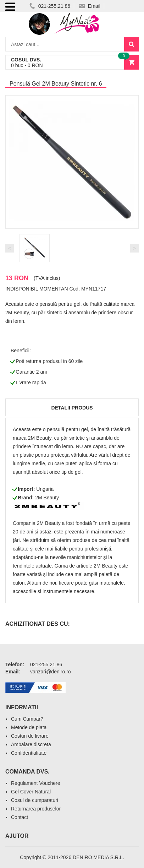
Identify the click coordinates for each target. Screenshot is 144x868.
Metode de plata (29, 727)
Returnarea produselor (36, 809)
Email (90, 6)
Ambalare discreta (31, 744)
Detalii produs (72, 408)
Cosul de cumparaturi (35, 800)
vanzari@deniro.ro (51, 672)
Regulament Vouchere (36, 783)
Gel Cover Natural (31, 792)
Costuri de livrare (30, 736)
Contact (20, 817)
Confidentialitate (29, 753)
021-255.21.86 (50, 6)
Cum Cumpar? (27, 719)
